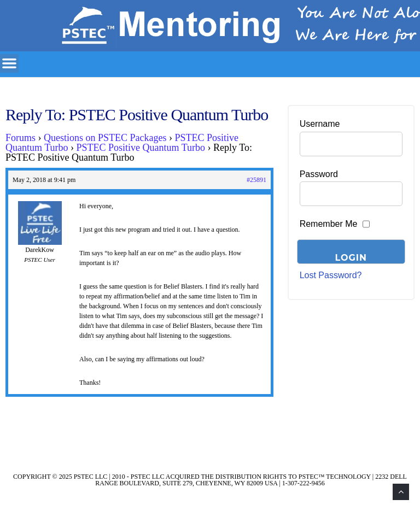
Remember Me (329, 224)
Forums (21, 138)
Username (320, 124)
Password (319, 174)
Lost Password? (331, 275)
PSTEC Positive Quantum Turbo (141, 148)
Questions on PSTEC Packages (105, 138)
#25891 (256, 180)
